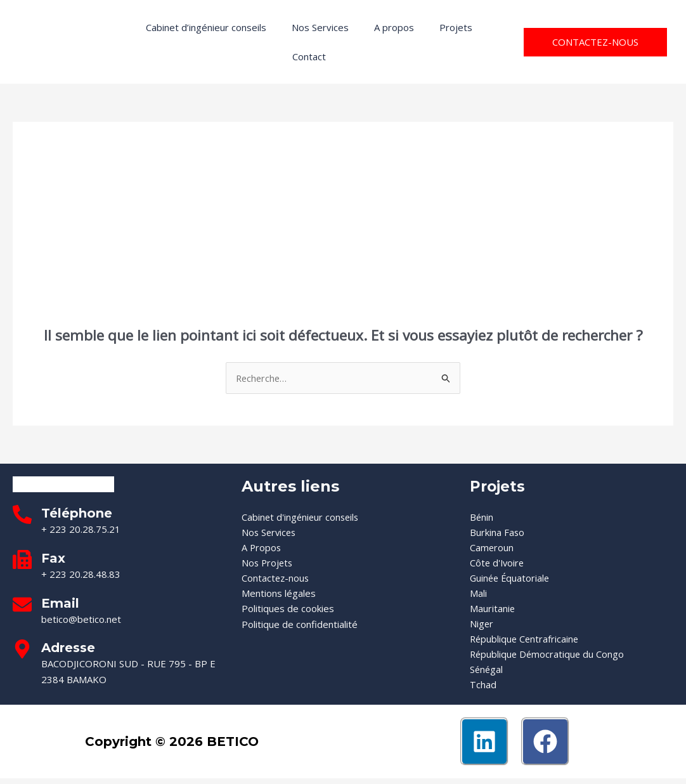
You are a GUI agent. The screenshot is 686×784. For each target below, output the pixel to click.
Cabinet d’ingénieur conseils (206, 27)
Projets (456, 27)
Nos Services (320, 27)
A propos (394, 27)
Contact (309, 56)
